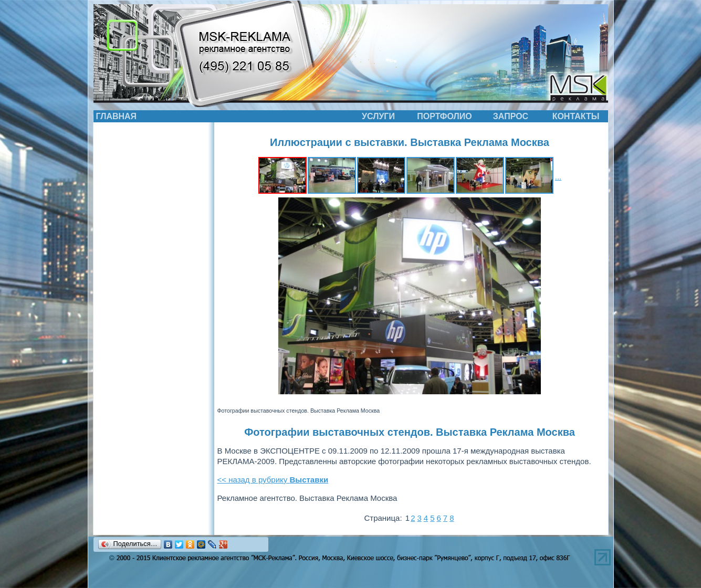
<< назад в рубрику (273, 480)
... (558, 177)
